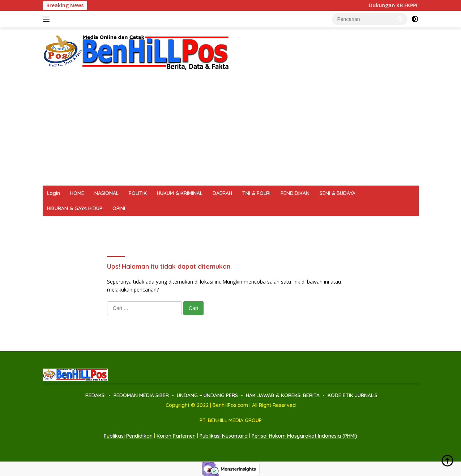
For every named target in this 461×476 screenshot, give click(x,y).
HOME (77, 193)
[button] (400, 19)
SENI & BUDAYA (338, 193)
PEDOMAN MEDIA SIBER (105, 224)
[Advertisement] (231, 131)
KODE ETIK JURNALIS (323, 224)
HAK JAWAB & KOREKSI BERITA (251, 224)
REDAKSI (57, 224)
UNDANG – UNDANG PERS (173, 224)
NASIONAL (106, 193)
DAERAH (222, 193)
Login (54, 193)
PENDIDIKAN (295, 193)
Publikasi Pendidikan (128, 436)
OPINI (119, 208)
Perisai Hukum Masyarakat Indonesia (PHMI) (304, 436)
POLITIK (138, 193)
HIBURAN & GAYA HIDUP (75, 208)
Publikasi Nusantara (224, 436)
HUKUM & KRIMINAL (180, 193)
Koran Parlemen (176, 436)
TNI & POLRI (256, 193)
